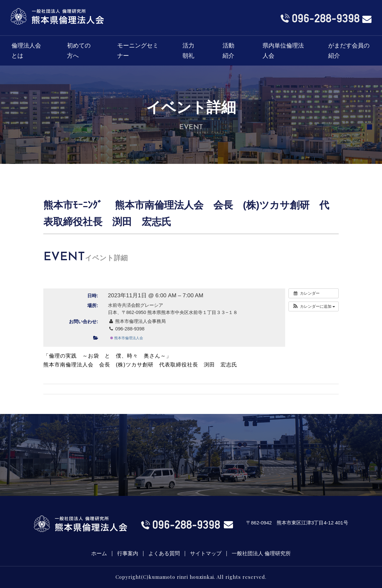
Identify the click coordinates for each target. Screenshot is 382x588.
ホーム (99, 554)
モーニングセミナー (138, 51)
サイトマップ (206, 554)
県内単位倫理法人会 (283, 51)
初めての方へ (79, 51)
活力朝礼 (188, 51)
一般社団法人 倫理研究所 (261, 554)
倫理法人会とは (26, 51)
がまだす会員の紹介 (349, 51)
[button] (314, 306)
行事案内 (128, 554)
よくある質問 (164, 554)
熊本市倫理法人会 (127, 338)
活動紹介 (228, 51)
